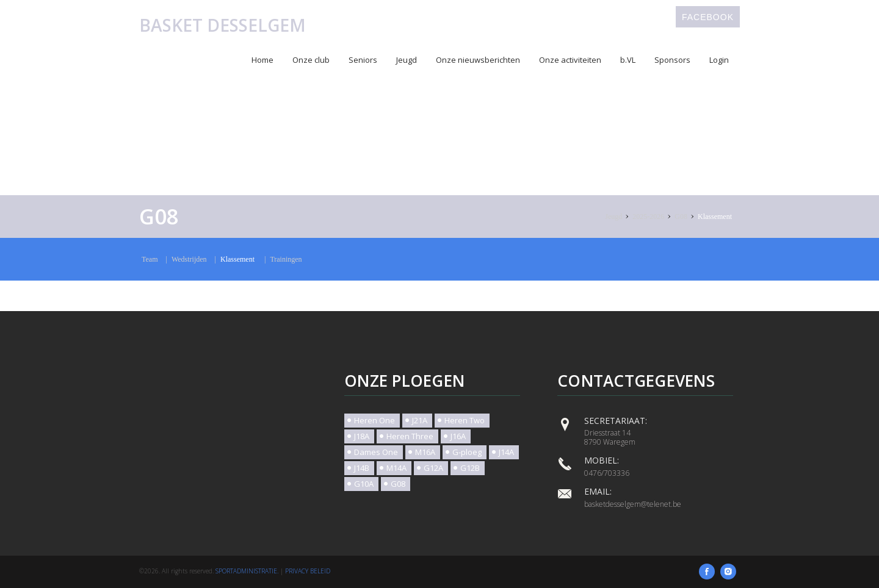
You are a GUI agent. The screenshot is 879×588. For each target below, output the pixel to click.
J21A (420, 420)
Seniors (363, 60)
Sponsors (672, 60)
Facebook (708, 17)
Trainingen (286, 259)
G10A (364, 484)
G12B (470, 468)
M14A (396, 468)
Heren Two (465, 420)
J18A (362, 436)
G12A (433, 468)
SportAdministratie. (247, 571)
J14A (506, 452)
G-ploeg (467, 452)
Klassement (715, 217)
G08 (681, 217)
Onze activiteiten (570, 60)
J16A (458, 436)
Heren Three (410, 436)
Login (719, 60)
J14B (362, 468)
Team (150, 259)
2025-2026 (648, 217)
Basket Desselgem (222, 25)
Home (262, 60)
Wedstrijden (189, 259)
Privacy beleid (308, 571)
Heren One (374, 420)
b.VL (628, 60)
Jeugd (407, 60)
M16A (425, 452)
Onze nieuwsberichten (478, 60)
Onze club (311, 60)
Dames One (376, 452)
